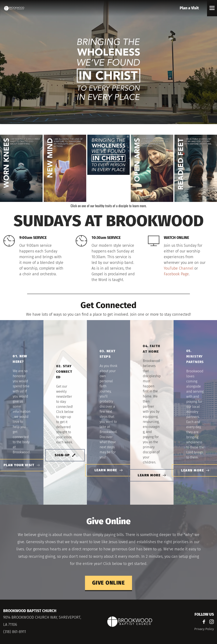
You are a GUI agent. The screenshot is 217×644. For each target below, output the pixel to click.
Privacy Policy (204, 629)
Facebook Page (176, 274)
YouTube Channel (179, 268)
